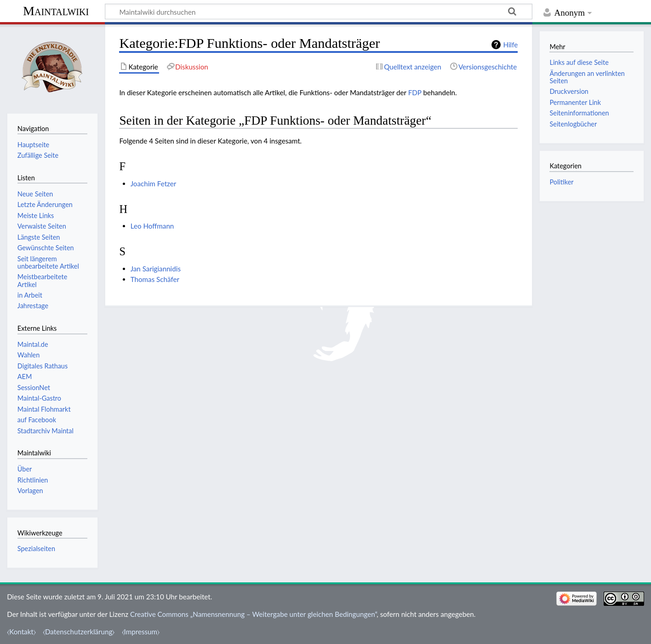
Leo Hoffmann (152, 226)
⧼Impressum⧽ (141, 632)
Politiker (561, 182)
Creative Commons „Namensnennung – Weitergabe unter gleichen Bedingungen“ (253, 614)
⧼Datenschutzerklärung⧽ (79, 632)
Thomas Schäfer (155, 279)
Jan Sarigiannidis (156, 269)
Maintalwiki (56, 11)
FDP (415, 92)
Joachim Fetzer (154, 184)
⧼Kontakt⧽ (21, 632)
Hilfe (510, 45)
